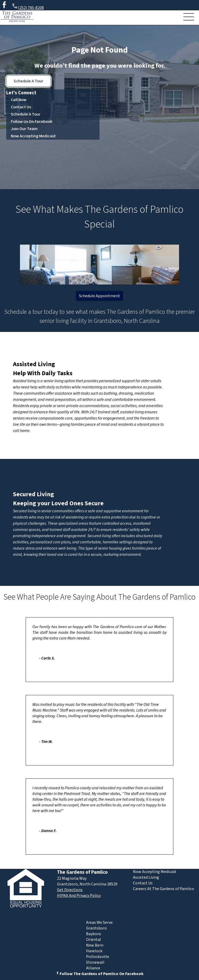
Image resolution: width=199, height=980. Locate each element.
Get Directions (70, 890)
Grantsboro (96, 928)
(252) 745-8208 (28, 7)
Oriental (94, 940)
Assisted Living (34, 364)
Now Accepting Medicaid (33, 136)
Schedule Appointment (99, 296)
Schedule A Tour (29, 81)
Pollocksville (98, 957)
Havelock (94, 951)
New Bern (95, 945)
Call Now (19, 100)
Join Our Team (24, 129)
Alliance (93, 968)
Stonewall (95, 962)
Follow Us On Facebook (32, 122)
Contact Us (21, 107)
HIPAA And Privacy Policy (79, 896)
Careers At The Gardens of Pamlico (164, 889)
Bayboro (94, 934)
